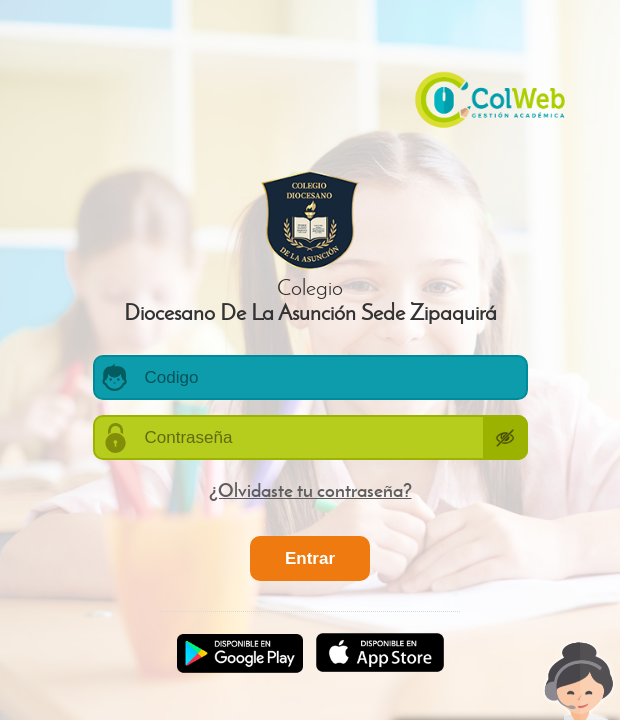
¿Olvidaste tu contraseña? (310, 490)
